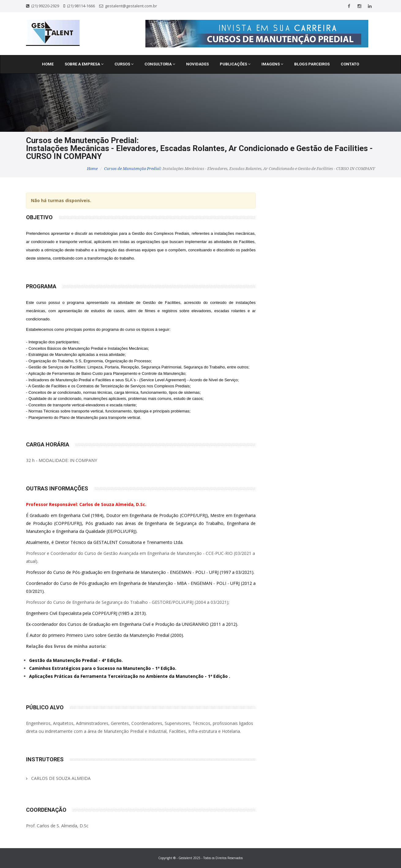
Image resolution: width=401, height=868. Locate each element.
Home (48, 64)
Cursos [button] (124, 64)
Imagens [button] (272, 64)
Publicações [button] (235, 64)
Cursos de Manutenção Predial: (133, 169)
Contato (350, 64)
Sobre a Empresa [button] (84, 64)
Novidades (197, 64)
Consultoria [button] (160, 64)
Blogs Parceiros (312, 64)
